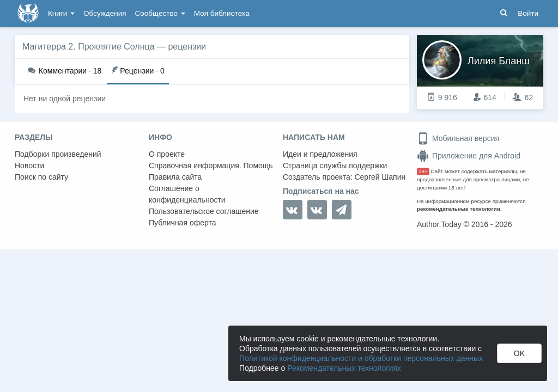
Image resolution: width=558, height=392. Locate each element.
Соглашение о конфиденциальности (187, 194)
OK (519, 353)
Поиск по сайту (41, 177)
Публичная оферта (183, 223)
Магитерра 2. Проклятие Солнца (89, 47)
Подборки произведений (58, 154)
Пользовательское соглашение (204, 211)
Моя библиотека (222, 13)
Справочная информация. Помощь (211, 166)
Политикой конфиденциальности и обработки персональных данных (361, 358)
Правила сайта (175, 177)
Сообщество (160, 13)
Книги (61, 13)
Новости (29, 166)
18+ (423, 171)
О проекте (167, 154)
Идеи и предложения (320, 154)
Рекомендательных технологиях (344, 368)
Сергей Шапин (380, 177)
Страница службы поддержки (335, 166)
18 (65, 71)
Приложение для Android (469, 156)
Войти (528, 13)
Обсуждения (105, 13)
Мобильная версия (458, 138)
